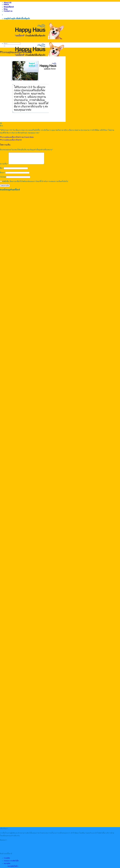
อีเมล (2, 175)
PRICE (6, 5)
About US (8, 3)
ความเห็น (4, 166)
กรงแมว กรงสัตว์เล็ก (11, 863)
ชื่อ (2, 170)
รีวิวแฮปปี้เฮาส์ (9, 7)
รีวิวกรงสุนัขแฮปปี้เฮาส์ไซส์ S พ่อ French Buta (17, 137)
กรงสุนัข (7, 860)
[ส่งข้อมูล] (4, 46)
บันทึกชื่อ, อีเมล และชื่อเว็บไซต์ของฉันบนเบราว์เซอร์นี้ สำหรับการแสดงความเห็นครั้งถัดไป (35, 184)
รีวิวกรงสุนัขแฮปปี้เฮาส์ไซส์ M (11, 140)
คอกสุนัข (7, 866)
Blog (6, 9)
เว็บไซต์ (3, 179)
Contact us (8, 11)
